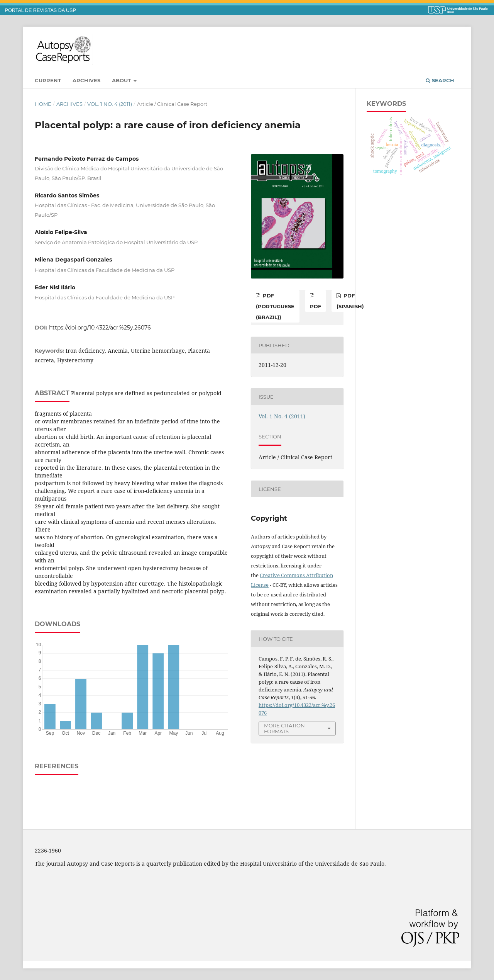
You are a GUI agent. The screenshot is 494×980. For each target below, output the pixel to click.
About (122, 80)
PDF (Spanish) (350, 301)
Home (43, 104)
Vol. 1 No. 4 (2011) (110, 104)
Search (440, 80)
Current (48, 80)
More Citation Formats (284, 728)
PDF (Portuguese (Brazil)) (275, 306)
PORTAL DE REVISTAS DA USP (41, 10)
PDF (316, 306)
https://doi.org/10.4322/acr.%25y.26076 (100, 328)
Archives (86, 80)
